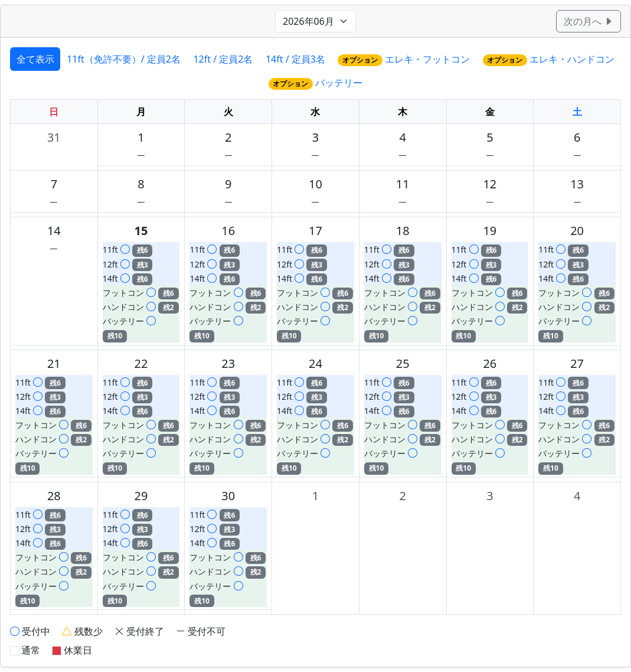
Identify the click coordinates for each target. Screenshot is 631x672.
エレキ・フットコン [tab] (404, 59)
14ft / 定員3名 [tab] (295, 59)
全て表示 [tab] (35, 59)
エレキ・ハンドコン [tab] (549, 59)
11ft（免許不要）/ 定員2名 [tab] (124, 59)
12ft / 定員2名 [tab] (223, 59)
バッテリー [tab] (316, 83)
